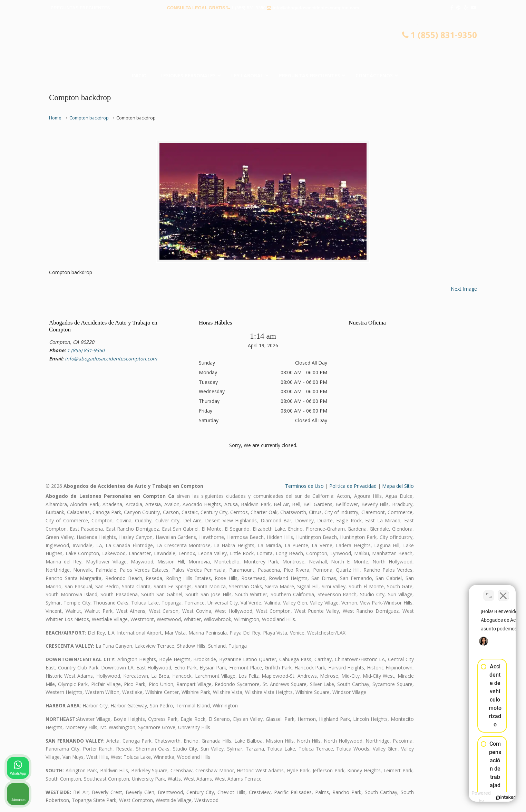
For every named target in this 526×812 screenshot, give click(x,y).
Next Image (464, 289)
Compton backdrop (89, 118)
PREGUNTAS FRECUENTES (80, 8)
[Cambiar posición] (489, 591)
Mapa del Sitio (398, 486)
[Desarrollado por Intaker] (467, 797)
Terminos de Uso (304, 486)
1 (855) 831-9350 (249, 8)
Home (55, 118)
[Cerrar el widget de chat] (503, 591)
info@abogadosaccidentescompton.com (316, 8)
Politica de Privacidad (353, 486)
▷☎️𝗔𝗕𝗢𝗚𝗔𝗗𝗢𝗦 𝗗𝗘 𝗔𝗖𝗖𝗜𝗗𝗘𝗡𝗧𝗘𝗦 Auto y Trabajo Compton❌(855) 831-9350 (263, 43)
